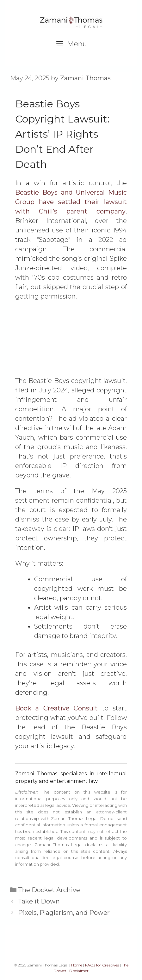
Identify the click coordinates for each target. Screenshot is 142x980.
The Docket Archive (49, 890)
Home (77, 965)
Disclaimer (79, 971)
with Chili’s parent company (70, 211)
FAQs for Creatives (102, 965)
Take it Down (39, 901)
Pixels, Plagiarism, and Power (64, 913)
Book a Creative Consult (56, 708)
